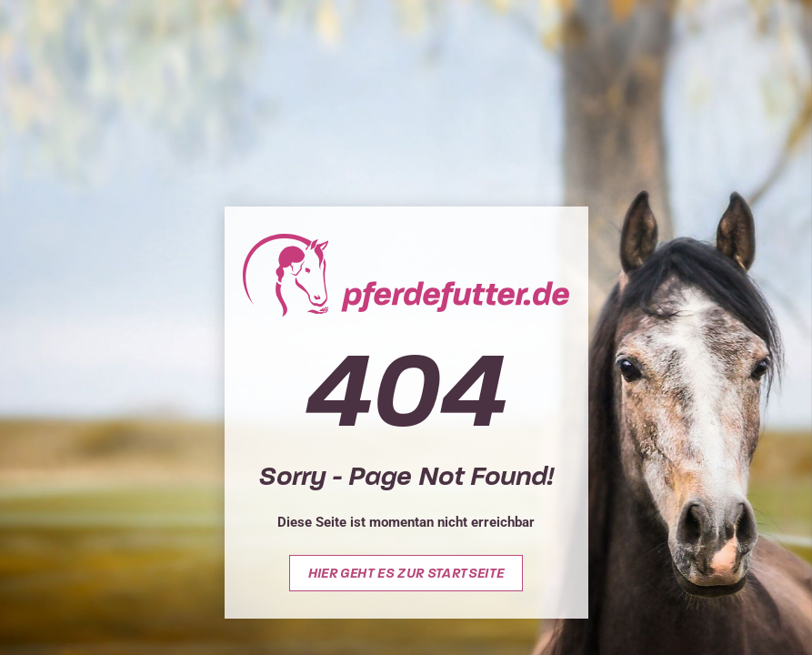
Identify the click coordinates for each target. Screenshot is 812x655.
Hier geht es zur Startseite (406, 573)
